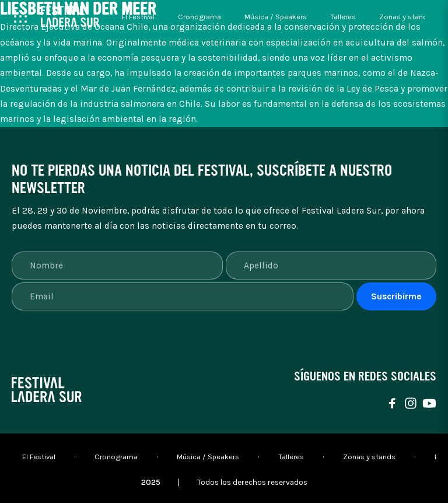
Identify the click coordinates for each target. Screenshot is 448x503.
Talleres (343, 17)
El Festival (138, 17)
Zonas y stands (405, 17)
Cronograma (199, 17)
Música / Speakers (276, 17)
